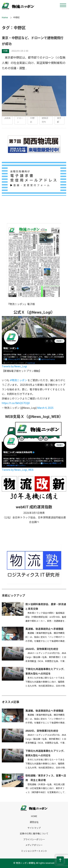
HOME (34, 816)
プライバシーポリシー (34, 840)
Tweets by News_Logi (14, 366)
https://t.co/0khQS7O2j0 (16, 403)
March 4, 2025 (45, 408)
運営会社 (34, 822)
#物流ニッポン (18, 380)
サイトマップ (34, 828)
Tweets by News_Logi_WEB (18, 470)
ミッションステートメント (34, 851)
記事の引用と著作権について (34, 834)
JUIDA (7, 118)
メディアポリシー (34, 845)
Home (5, 18)
